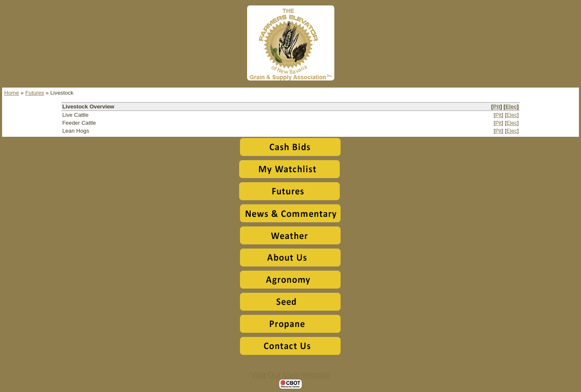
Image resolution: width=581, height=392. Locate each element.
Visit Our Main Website (290, 375)
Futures (34, 93)
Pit (496, 107)
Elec (511, 107)
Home (12, 93)
